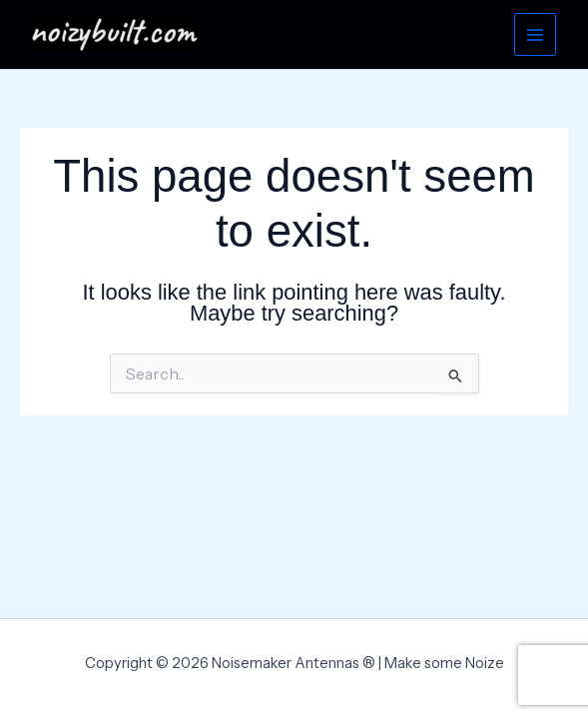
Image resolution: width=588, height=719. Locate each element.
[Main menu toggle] (535, 34)
